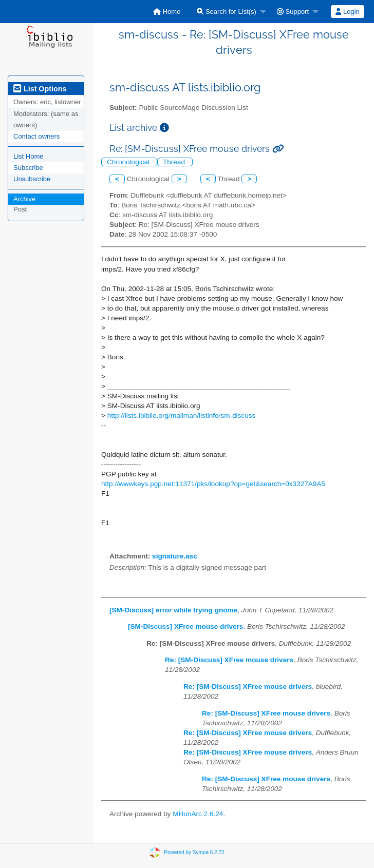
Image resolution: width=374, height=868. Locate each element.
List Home (29, 156)
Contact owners (36, 136)
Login (347, 12)
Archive (24, 199)
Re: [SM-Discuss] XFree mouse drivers (229, 660)
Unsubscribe (32, 179)
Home (167, 12)
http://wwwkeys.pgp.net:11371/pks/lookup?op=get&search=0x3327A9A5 (213, 484)
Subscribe (28, 168)
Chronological (129, 162)
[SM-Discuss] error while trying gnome (173, 610)
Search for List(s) (227, 12)
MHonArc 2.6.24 (198, 814)
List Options (40, 89)
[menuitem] (167, 12)
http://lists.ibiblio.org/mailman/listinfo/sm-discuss (182, 416)
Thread (175, 162)
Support (293, 12)
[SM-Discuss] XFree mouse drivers (185, 626)
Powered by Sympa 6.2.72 (194, 852)
